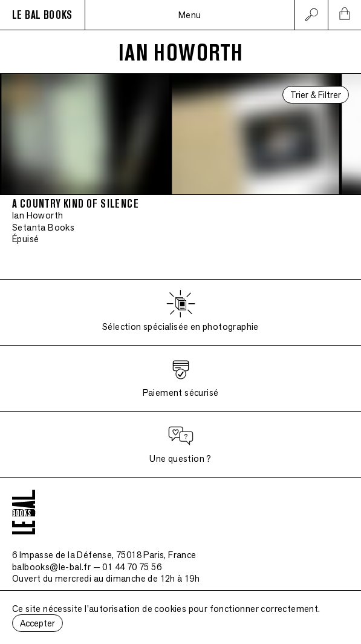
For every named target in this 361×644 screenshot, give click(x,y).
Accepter (37, 623)
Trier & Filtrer (316, 95)
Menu (190, 15)
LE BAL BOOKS (42, 15)
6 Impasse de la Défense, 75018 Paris (104, 555)
